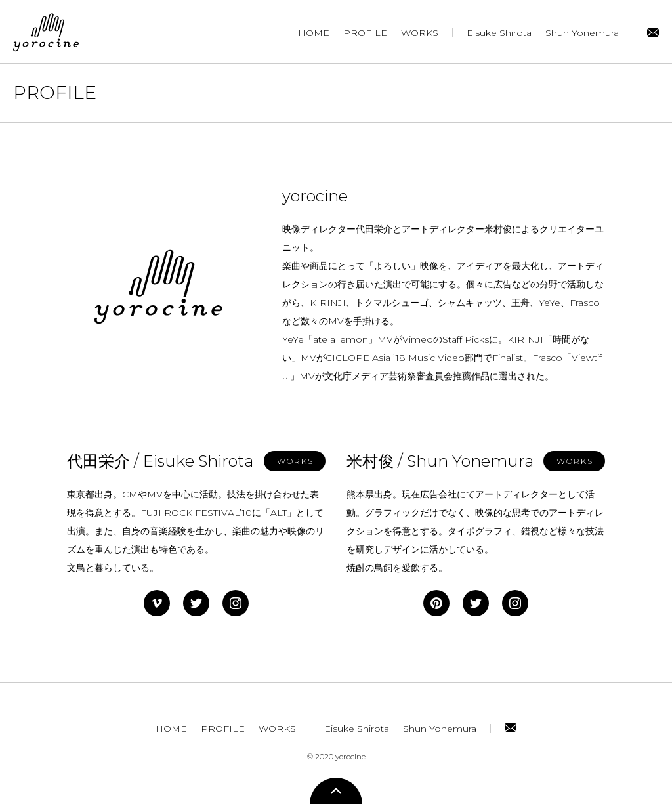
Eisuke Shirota (499, 33)
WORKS (420, 33)
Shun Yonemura (582, 33)
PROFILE (365, 33)
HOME (314, 33)
